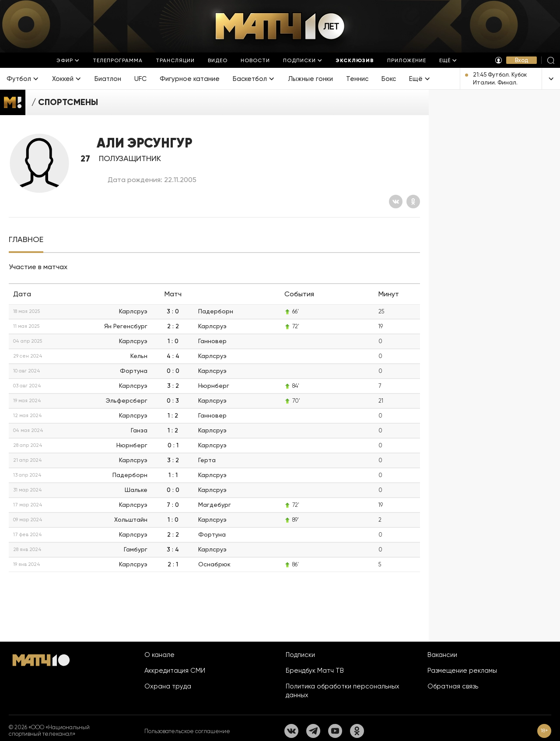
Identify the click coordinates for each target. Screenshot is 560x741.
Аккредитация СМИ (175, 671)
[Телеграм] (313, 731)
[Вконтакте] (396, 202)
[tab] (26, 240)
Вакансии (442, 655)
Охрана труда (168, 686)
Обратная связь (453, 686)
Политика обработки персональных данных (343, 691)
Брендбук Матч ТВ (315, 671)
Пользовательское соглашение (187, 731)
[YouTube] (335, 731)
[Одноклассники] (413, 202)
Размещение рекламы (462, 671)
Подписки (300, 655)
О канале (159, 655)
